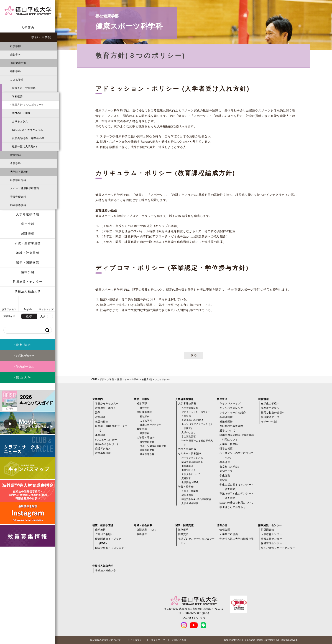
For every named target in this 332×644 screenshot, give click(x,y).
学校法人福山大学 (28, 291)
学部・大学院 (41, 37)
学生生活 (28, 224)
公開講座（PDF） (147, 530)
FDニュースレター (106, 440)
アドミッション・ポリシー (196, 412)
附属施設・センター (28, 282)
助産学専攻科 (18, 205)
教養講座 (225, 462)
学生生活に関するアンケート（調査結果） (237, 487)
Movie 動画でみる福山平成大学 (197, 443)
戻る (194, 355)
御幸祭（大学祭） (230, 467)
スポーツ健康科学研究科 (25, 188)
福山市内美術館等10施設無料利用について (237, 437)
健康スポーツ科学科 (24, 88)
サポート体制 (269, 422)
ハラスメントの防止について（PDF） (237, 455)
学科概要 (17, 96)
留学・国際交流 (28, 263)
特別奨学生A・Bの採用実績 (196, 499)
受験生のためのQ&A (192, 420)
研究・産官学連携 (28, 243)
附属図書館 (268, 530)
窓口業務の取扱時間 (231, 426)
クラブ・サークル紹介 (233, 413)
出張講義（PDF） (191, 482)
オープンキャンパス (192, 458)
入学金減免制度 (190, 503)
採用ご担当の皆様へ (273, 413)
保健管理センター (271, 543)
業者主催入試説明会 (192, 462)
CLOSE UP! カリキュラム (28, 130)
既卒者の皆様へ (270, 408)
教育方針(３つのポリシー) (27, 105)
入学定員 (186, 416)
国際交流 (183, 534)
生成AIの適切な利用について (236, 503)
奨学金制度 (188, 495)
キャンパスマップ (230, 403)
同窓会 (223, 480)
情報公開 (28, 272)
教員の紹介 (102, 422)
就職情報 (28, 234)
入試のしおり (189, 432)
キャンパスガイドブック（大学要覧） (197, 426)
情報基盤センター (271, 539)
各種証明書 (226, 417)
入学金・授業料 (190, 491)
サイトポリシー (136, 640)
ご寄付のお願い (104, 534)
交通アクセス (103, 448)
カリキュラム (20, 121)
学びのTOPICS (21, 113)
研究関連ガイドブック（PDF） (108, 541)
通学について (227, 430)
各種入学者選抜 (187, 449)
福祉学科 (15, 71)
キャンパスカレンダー (233, 408)
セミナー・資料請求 (190, 453)
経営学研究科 (18, 180)
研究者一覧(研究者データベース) (113, 428)
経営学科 (15, 55)
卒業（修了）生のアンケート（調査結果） (237, 496)
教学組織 (100, 417)
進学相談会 (188, 466)
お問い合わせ (179, 640)
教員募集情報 (103, 453)
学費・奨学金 (186, 487)
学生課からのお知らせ (233, 507)
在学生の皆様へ (270, 403)
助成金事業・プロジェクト (111, 548)
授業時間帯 (226, 422)
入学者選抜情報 (28, 214)
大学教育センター (271, 534)
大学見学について (191, 474)
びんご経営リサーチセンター (278, 548)
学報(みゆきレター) (107, 444)
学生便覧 (225, 475)
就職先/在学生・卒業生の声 (28, 138)
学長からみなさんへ (107, 403)
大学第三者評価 (229, 534)
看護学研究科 (18, 197)
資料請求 (186, 478)
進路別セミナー (190, 470)
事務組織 (100, 435)
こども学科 (17, 80)
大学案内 (28, 28)
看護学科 (15, 163)
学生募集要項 (189, 436)
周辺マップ (226, 471)
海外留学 (183, 530)
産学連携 (100, 530)
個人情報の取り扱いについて (105, 640)
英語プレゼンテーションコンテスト (196, 541)
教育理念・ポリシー (107, 408)
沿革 (98, 413)
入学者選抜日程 (190, 408)
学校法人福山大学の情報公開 (237, 539)
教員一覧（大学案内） (25, 146)
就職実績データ (270, 417)
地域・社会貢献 (28, 253)
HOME (93, 379)
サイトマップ (158, 640)
